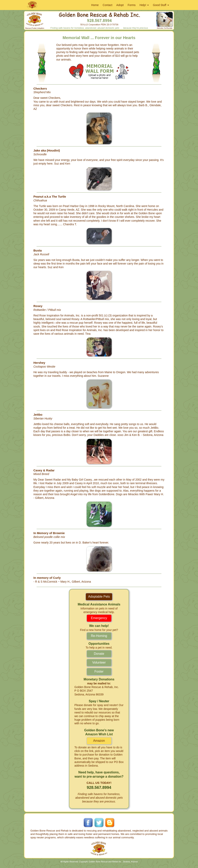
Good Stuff (161, 5)
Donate (99, 654)
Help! (144, 5)
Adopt (120, 5)
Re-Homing (99, 636)
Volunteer (99, 662)
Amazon (99, 741)
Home (95, 5)
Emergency (99, 618)
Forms (132, 5)
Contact (107, 5)
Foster (99, 671)
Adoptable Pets (99, 597)
